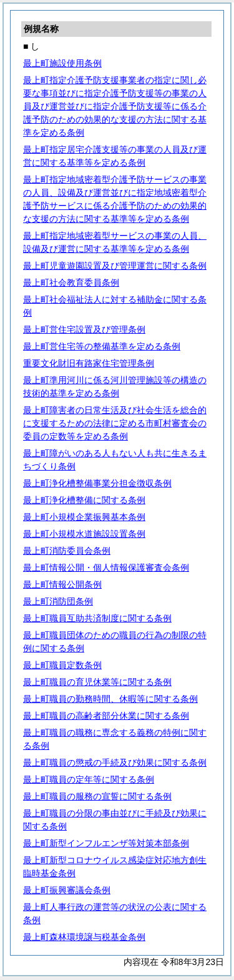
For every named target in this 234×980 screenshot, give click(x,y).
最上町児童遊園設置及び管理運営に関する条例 (115, 266)
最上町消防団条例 (58, 601)
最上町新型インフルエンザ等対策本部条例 (106, 843)
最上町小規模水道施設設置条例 (84, 534)
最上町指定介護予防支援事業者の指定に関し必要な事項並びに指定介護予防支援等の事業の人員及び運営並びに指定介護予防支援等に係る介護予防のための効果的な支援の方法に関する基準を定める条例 (115, 106)
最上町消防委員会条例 (67, 551)
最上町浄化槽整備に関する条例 (84, 500)
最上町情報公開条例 (62, 584)
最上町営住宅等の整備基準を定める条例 (102, 346)
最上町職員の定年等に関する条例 (89, 779)
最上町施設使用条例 (62, 63)
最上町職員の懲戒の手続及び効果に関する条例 (115, 762)
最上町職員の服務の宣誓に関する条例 (97, 796)
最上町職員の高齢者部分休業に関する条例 (106, 716)
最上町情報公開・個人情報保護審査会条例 (106, 567)
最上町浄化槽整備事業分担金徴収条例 (97, 483)
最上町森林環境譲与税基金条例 (84, 937)
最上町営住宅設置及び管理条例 (84, 329)
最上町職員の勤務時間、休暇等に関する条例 (110, 699)
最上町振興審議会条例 (67, 890)
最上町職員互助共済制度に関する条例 (97, 618)
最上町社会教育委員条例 (71, 282)
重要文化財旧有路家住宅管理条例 (89, 363)
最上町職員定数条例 (62, 665)
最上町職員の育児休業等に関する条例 (97, 682)
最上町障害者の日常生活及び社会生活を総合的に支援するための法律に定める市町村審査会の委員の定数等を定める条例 (115, 423)
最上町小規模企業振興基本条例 (84, 517)
